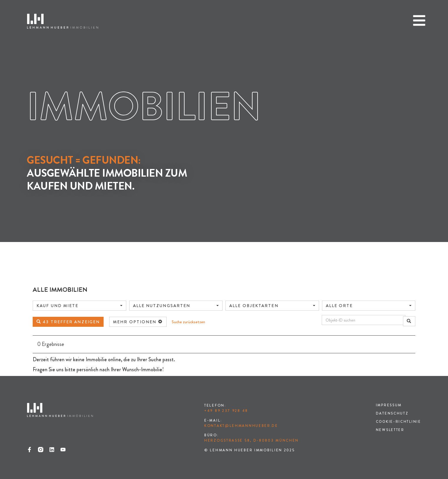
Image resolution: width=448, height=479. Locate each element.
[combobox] (79, 306)
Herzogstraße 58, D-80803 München (252, 440)
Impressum (388, 405)
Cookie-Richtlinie (398, 422)
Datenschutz (391, 414)
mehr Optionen (138, 322)
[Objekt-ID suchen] (364, 320)
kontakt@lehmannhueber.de (241, 426)
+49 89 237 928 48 (226, 411)
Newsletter (389, 430)
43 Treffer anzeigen (68, 322)
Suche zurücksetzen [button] (188, 322)
